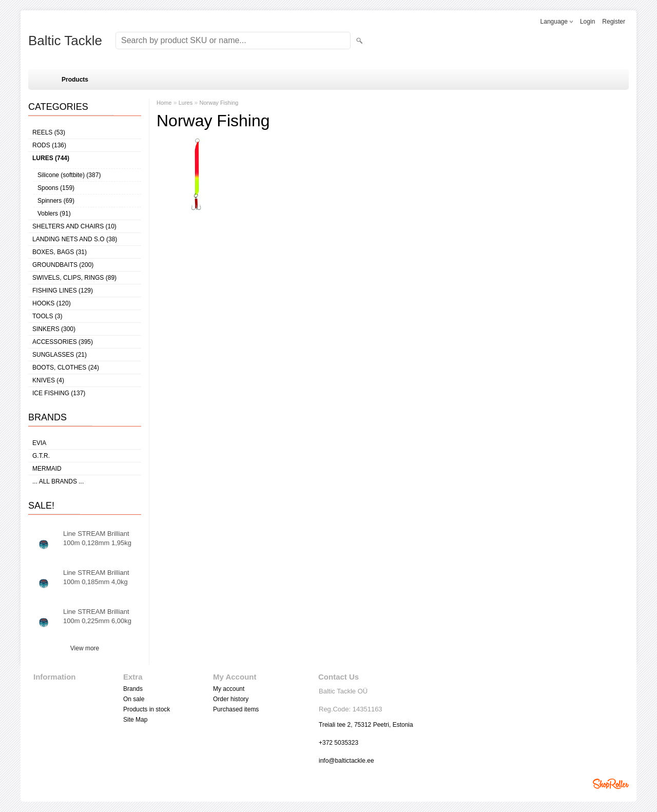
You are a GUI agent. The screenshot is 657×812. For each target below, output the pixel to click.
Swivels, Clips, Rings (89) (74, 278)
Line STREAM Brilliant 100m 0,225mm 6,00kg (97, 616)
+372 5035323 (339, 743)
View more (85, 648)
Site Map (135, 720)
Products (75, 80)
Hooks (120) (52, 303)
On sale (134, 699)
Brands (133, 689)
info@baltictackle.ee (346, 761)
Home (164, 103)
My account (229, 689)
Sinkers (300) (54, 329)
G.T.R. (41, 456)
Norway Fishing (219, 103)
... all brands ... (58, 481)
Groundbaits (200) (63, 265)
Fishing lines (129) (63, 291)
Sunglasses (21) (60, 355)
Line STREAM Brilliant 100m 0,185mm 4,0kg (96, 577)
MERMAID (47, 469)
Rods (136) (49, 145)
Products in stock (147, 709)
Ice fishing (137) (59, 393)
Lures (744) (51, 158)
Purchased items (236, 709)
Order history (231, 699)
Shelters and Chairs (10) (74, 226)
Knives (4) (48, 380)
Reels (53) (49, 132)
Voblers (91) (54, 214)
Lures (186, 103)
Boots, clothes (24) (66, 368)
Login (587, 22)
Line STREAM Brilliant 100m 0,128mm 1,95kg (97, 538)
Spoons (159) (56, 188)
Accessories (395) (63, 342)
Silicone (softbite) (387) (69, 175)
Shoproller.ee (611, 784)
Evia (39, 443)
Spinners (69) (56, 201)
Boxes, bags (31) (60, 252)
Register (614, 22)
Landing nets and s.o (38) (75, 239)
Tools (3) (47, 316)
